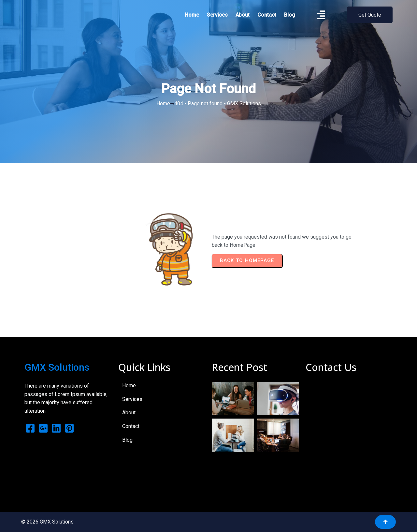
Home (163, 103)
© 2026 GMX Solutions (47, 522)
